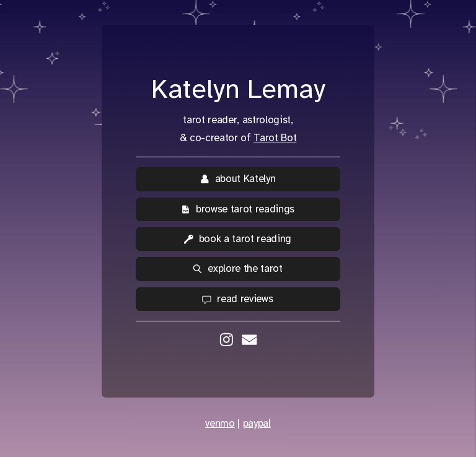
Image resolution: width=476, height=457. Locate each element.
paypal (257, 423)
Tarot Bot (275, 138)
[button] (238, 179)
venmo (220, 423)
